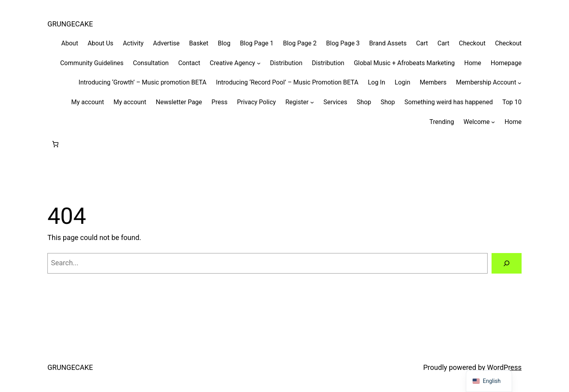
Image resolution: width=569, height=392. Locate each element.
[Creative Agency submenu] (259, 63)
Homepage (506, 63)
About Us (101, 43)
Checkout (472, 43)
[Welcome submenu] (493, 122)
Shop (364, 102)
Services (335, 102)
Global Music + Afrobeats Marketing (404, 63)
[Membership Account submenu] (520, 83)
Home (473, 63)
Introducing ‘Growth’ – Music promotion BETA (143, 82)
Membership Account (486, 82)
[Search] (507, 263)
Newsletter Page (179, 102)
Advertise (166, 43)
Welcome (477, 122)
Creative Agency (233, 63)
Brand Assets (388, 43)
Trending (442, 122)
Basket (199, 43)
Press (219, 102)
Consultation (151, 63)
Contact (189, 63)
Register (297, 102)
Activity (133, 43)
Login (402, 82)
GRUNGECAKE (70, 24)
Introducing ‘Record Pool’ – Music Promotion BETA (287, 82)
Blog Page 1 (257, 43)
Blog (224, 43)
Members (433, 82)
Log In (377, 82)
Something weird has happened (449, 102)
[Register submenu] (312, 102)
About (70, 43)
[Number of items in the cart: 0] (55, 144)
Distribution (286, 63)
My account (88, 102)
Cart (422, 43)
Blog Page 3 (343, 43)
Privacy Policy (257, 102)
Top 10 (512, 102)
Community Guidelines (92, 63)
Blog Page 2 (300, 43)
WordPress (504, 367)
